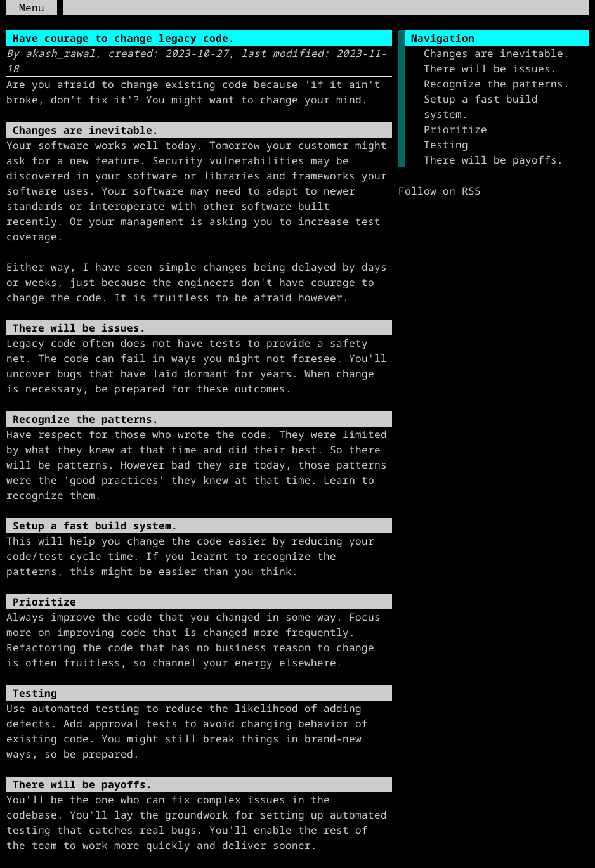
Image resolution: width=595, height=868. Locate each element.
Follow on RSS (440, 191)
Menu (32, 8)
